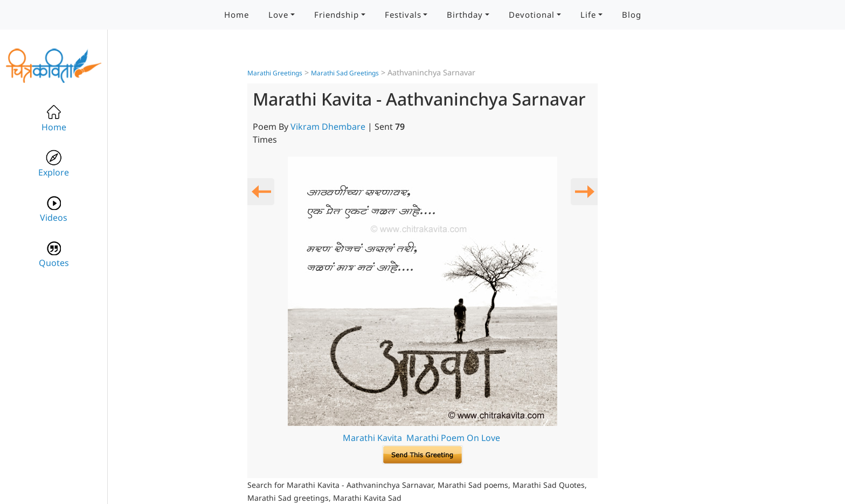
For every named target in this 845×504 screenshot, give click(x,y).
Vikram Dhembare (328, 127)
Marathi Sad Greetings (345, 73)
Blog (632, 15)
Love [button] (278, 15)
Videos (54, 209)
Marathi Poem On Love (453, 438)
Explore (54, 164)
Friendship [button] (337, 15)
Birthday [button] (465, 15)
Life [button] (588, 15)
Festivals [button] (403, 15)
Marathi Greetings (275, 73)
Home (237, 15)
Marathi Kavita (372, 438)
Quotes (54, 254)
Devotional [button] (532, 15)
